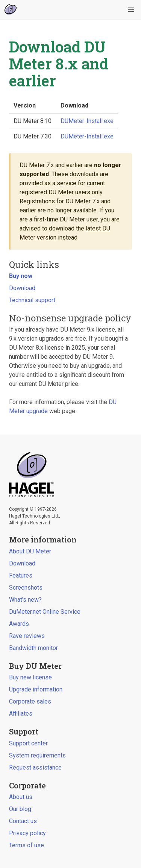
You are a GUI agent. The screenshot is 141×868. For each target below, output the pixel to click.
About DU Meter (30, 551)
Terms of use (27, 845)
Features (21, 575)
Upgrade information (36, 689)
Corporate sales (30, 701)
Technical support (32, 300)
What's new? (25, 600)
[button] (131, 10)
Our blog (20, 809)
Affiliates (21, 714)
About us (21, 797)
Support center (28, 743)
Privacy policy (27, 833)
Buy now (21, 276)
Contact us (23, 821)
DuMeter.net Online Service (45, 612)
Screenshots (26, 588)
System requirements (37, 755)
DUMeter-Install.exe (87, 121)
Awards (19, 624)
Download (22, 288)
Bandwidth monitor (33, 648)
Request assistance (35, 767)
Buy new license (30, 677)
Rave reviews (27, 636)
